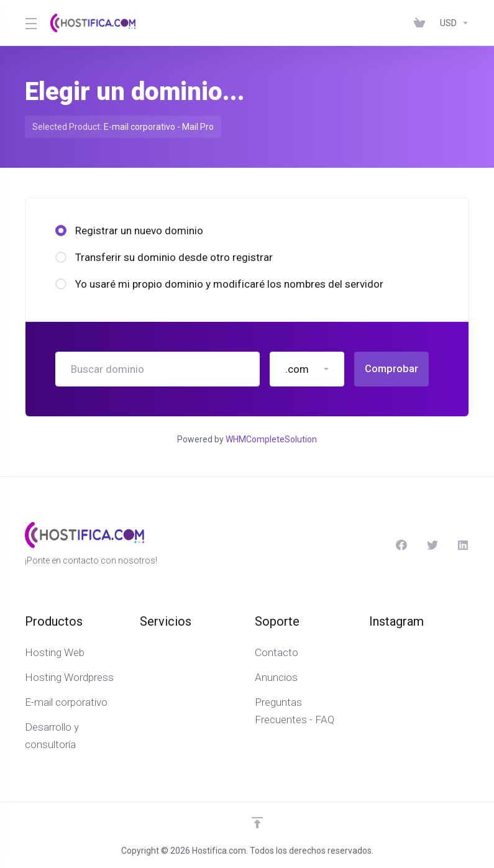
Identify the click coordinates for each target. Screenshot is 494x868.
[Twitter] (432, 545)
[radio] (61, 231)
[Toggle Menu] (30, 23)
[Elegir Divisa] (452, 23)
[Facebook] (401, 545)
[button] (307, 369)
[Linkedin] (464, 545)
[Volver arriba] (257, 823)
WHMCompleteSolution (271, 439)
